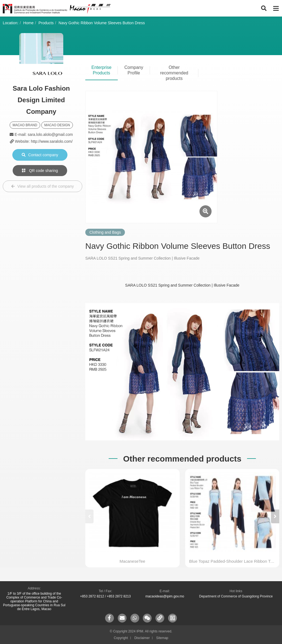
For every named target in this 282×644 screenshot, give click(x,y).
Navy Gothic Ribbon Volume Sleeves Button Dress (102, 23)
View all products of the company (43, 186)
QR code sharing (40, 171)
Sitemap (162, 638)
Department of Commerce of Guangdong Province (236, 596)
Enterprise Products (101, 70)
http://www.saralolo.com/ (52, 141)
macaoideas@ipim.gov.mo (165, 596)
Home (28, 23)
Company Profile (134, 70)
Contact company (40, 155)
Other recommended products (174, 73)
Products (46, 23)
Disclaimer (142, 638)
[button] (275, 516)
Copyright (121, 638)
